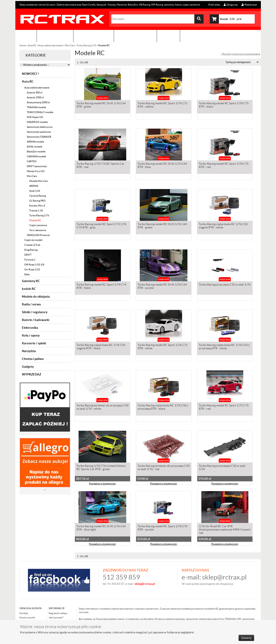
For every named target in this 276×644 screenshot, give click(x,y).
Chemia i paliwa (33, 359)
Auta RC (32, 45)
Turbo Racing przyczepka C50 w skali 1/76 (222, 468)
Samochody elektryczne (40, 127)
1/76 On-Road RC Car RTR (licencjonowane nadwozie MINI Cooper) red (225, 530)
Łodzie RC (29, 289)
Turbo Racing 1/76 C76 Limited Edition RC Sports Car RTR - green (101, 468)
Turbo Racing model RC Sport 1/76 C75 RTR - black (224, 105)
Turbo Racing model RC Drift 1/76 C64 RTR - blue (162, 166)
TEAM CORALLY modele (40, 112)
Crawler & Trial (32, 245)
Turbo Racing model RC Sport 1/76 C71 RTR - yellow (163, 105)
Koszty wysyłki (27, 617)
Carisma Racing (38, 196)
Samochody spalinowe (39, 132)
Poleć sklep (214, 5)
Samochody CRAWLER (39, 137)
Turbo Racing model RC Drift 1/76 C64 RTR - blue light (101, 528)
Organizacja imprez (94, 36)
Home (23, 45)
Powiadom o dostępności (102, 484)
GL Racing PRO (37, 201)
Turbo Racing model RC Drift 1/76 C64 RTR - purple (162, 287)
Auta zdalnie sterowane (51, 45)
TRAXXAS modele (36, 107)
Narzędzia (29, 351)
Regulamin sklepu (58, 613)
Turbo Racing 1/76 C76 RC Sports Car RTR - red (100, 166)
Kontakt (168, 36)
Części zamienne (38, 225)
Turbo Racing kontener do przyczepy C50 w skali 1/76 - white (103, 407)
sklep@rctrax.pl (224, 577)
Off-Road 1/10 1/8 (34, 265)
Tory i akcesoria (38, 230)
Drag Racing (31, 250)
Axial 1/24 (35, 191)
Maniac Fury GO (36, 171)
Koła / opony (31, 335)
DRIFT (28, 255)
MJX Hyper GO (35, 117)
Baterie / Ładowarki (36, 320)
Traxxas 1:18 (36, 210)
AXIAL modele (34, 147)
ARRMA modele (35, 142)
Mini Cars (70, 45)
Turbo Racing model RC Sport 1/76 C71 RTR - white (163, 347)
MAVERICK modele (37, 122)
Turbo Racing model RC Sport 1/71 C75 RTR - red (224, 407)
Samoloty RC (31, 281)
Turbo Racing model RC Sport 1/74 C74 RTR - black (101, 287)
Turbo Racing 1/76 (86, 45)
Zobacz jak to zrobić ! (135, 36)
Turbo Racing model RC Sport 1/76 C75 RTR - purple (163, 528)
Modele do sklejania (36, 296)
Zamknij (246, 638)
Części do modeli (33, 240)
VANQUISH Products (38, 235)
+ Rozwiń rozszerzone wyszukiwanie (240, 54)
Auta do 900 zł (35, 92)
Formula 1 (30, 260)
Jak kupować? (56, 617)
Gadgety (28, 367)
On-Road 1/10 (32, 269)
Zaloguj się (231, 5)
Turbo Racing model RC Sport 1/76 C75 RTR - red (224, 166)
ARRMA (34, 186)
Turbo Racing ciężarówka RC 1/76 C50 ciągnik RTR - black (101, 347)
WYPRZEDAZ (32, 374)
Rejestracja (249, 5)
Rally (27, 274)
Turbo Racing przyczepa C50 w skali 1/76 (225, 285)
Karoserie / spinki (34, 343)
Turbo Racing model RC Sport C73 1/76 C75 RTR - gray (101, 226)
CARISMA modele (36, 156)
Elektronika (30, 328)
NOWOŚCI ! (30, 74)
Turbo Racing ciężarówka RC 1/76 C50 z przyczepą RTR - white (224, 347)
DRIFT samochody (37, 166)
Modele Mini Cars (39, 181)
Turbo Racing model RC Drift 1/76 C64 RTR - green (101, 105)
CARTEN (32, 161)
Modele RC (35, 220)
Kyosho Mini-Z (37, 206)
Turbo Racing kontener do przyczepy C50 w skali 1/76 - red (164, 468)
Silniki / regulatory (35, 312)
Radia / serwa (31, 304)
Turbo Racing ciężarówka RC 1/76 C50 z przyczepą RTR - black (163, 407)
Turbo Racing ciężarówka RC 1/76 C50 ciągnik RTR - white (223, 226)
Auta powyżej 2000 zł (38, 102)
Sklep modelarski (55, 36)
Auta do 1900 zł (35, 97)
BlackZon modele (36, 151)
